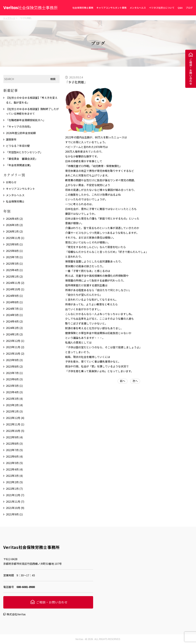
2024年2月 (14, 328)
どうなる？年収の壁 (18, 146)
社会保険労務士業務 (83, 8)
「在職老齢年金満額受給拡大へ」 (26, 120)
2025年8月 (14, 251)
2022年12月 (15, 418)
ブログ (189, 8)
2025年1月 (14, 276)
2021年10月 (15, 508)
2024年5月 (14, 315)
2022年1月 (14, 489)
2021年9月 (14, 514)
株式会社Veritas (16, 614)
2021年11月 (15, 501)
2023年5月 (14, 386)
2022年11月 (15, 424)
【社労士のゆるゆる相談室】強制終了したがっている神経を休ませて (32, 111)
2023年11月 (15, 347)
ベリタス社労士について (162, 8)
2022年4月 (14, 469)
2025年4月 (14, 270)
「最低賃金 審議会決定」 (22, 159)
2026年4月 (14, 219)
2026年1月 (14, 231)
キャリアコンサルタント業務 (111, 8)
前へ (123, 381)
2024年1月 (14, 334)
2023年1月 (14, 411)
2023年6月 (14, 379)
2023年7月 (14, 373)
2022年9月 (14, 437)
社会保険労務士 (15, 201)
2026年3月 (14, 225)
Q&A (180, 8)
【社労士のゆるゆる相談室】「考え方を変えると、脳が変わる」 (32, 100)
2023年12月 (15, 341)
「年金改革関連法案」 (19, 165)
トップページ (9, 18)
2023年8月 (14, 366)
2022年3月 (14, 476)
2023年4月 (14, 392)
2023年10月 (15, 353)
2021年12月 (15, 495)
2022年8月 (14, 443)
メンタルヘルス (138, 8)
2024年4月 (14, 321)
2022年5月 (14, 463)
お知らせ (11, 182)
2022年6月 (14, 456)
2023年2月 (14, 405)
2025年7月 (14, 257)
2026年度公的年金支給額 (21, 133)
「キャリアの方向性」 (19, 126)
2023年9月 (14, 360)
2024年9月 (14, 296)
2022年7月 (14, 450)
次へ (135, 381)
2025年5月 (14, 263)
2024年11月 (15, 283)
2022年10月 (15, 431)
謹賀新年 (11, 139)
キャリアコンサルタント (21, 189)
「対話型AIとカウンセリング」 (24, 152)
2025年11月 (15, 238)
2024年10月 (15, 289)
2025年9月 (14, 244)
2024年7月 (14, 309)
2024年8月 (14, 302)
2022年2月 (14, 482)
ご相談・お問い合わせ (191, 72)
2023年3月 (14, 399)
